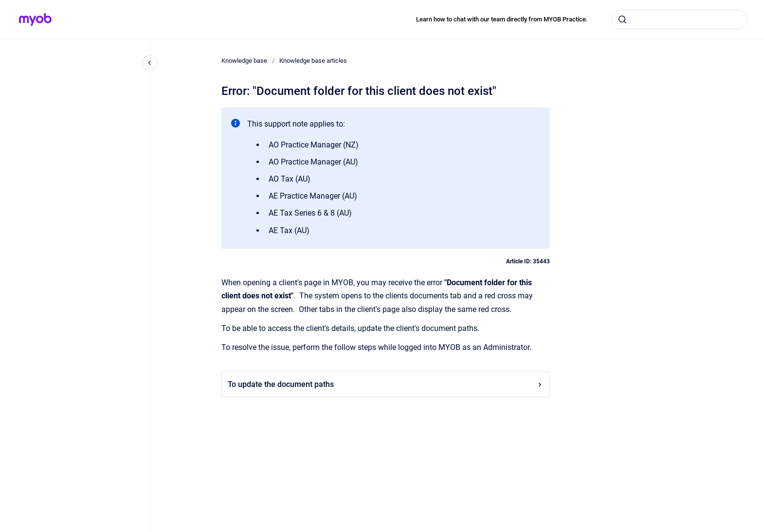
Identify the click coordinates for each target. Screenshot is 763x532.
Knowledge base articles (313, 61)
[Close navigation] (150, 63)
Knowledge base (244, 61)
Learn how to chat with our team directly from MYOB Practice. (502, 19)
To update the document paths (386, 384)
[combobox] (679, 19)
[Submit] (622, 19)
